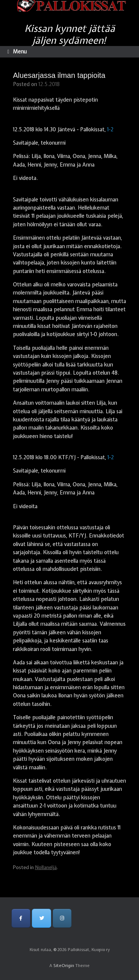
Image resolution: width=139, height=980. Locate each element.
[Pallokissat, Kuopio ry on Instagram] (62, 918)
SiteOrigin (64, 966)
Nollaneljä (46, 867)
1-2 (110, 129)
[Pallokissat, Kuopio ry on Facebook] (21, 918)
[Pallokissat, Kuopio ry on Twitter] (41, 918)
